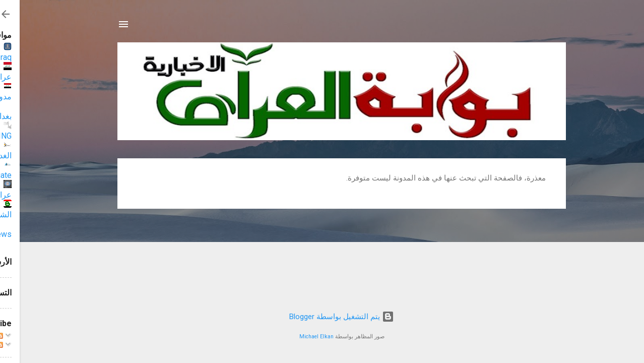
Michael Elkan (297, 337)
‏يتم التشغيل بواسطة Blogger (322, 317)
